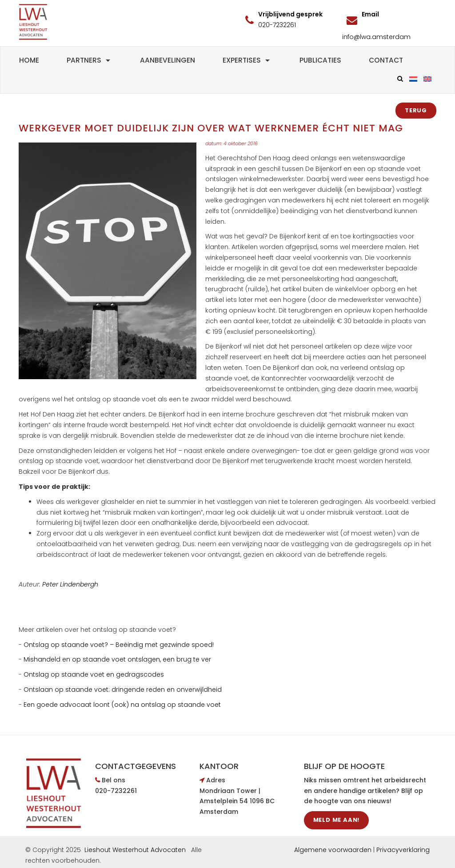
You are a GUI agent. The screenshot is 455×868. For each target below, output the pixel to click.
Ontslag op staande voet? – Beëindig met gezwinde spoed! (119, 645)
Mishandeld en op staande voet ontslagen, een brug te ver (117, 659)
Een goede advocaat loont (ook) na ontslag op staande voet (122, 705)
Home (29, 60)
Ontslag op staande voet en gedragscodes (94, 674)
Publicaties (320, 60)
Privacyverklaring (403, 850)
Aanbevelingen (168, 60)
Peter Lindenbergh (70, 584)
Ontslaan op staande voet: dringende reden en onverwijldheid (123, 690)
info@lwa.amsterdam (376, 37)
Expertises (247, 60)
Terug (416, 110)
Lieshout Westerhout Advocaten (135, 850)
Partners (90, 60)
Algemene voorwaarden (333, 850)
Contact (386, 60)
